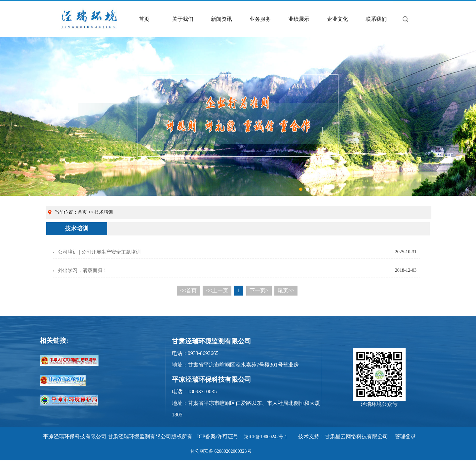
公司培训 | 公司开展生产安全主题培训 (99, 252)
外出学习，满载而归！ (83, 270)
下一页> (259, 290)
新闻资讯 (221, 19)
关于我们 (183, 19)
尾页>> (286, 290)
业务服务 (260, 19)
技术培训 (104, 212)
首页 (144, 19)
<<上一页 (217, 290)
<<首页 (188, 290)
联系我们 (376, 19)
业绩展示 (299, 19)
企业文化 (337, 19)
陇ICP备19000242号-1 (265, 437)
